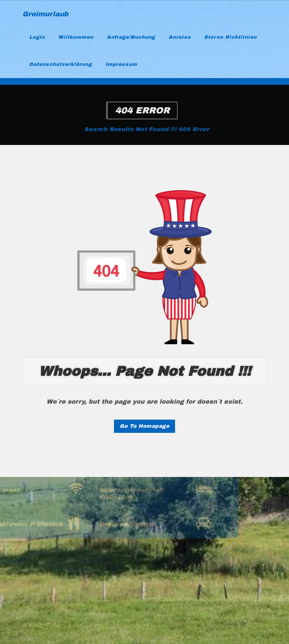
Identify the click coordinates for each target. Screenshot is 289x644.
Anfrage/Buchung (131, 37)
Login (37, 37)
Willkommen (76, 37)
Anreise (180, 37)
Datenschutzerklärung (61, 64)
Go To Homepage (144, 426)
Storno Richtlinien (230, 37)
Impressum (121, 64)
